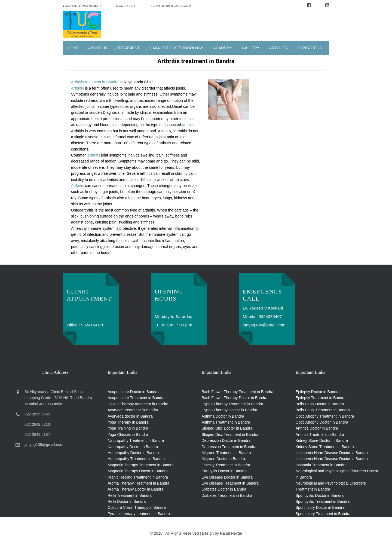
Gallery (251, 48)
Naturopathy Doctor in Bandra (133, 447)
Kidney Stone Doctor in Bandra (322, 440)
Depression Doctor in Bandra (226, 440)
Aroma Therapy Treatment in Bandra (138, 483)
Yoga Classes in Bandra (128, 434)
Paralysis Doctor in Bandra (224, 471)
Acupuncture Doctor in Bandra (133, 392)
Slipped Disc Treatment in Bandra (230, 434)
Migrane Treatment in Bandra (226, 453)
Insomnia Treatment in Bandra (321, 465)
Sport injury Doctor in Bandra (320, 507)
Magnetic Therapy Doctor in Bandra (138, 471)
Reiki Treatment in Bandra (130, 495)
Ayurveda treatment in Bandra (133, 410)
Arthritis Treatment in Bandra (320, 434)
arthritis (94, 155)
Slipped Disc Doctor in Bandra (227, 428)
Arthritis (77, 88)
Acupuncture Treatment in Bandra (136, 398)
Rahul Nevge (231, 533)
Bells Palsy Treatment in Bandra (323, 410)
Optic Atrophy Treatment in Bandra (325, 416)
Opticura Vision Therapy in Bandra (137, 507)
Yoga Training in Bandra (128, 428)
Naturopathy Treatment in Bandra (136, 440)
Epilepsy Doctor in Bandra (318, 392)
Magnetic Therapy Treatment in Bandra (141, 465)
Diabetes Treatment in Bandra (227, 495)
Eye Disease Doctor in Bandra (227, 477)
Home (73, 48)
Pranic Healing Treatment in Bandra (138, 477)
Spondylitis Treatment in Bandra (323, 501)
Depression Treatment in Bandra (229, 447)
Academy (223, 48)
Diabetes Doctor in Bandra (224, 489)
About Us (98, 48)
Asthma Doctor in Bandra (223, 416)
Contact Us (310, 48)
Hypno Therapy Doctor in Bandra (229, 410)
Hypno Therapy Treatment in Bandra (232, 404)
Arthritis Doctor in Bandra (317, 428)
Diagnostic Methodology (176, 48)
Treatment (128, 48)
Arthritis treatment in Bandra (95, 82)
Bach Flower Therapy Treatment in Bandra (238, 392)
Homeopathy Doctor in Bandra (133, 453)
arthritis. (189, 125)
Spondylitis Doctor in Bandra (320, 495)
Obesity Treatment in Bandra (226, 465)
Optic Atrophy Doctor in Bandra (322, 422)
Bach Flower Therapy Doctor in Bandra (235, 398)
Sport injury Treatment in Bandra (323, 514)
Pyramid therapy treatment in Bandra (139, 514)
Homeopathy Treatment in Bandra (136, 459)
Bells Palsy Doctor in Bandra (320, 404)
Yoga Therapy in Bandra (128, 422)
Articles (278, 48)
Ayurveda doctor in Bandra (130, 416)
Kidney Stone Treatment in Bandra (325, 447)
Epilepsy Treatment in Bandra (321, 398)
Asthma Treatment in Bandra (226, 422)
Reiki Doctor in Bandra (127, 501)
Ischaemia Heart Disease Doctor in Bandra (332, 453)
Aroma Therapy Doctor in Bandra (135, 489)
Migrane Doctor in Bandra (223, 459)
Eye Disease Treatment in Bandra (230, 483)
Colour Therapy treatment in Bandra (138, 404)
